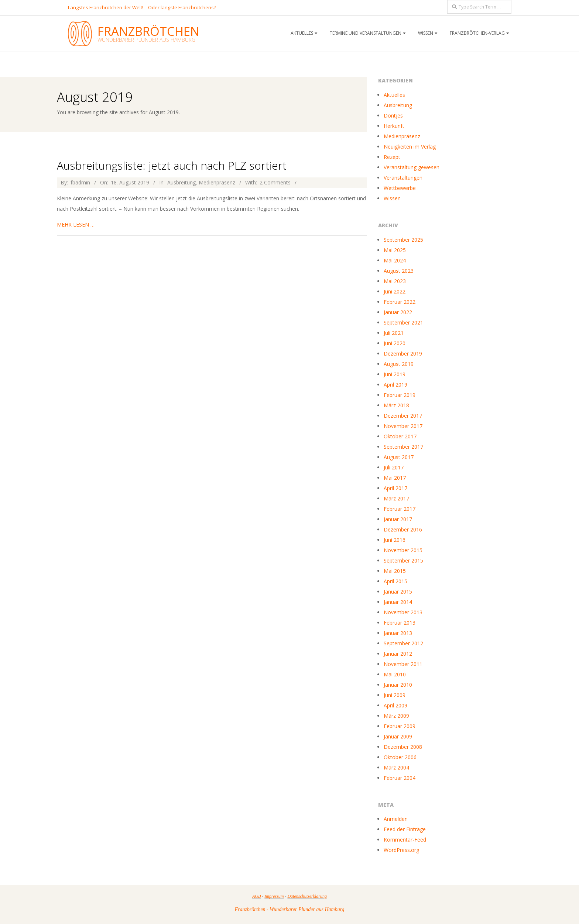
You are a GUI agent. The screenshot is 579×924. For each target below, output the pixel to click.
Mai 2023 (395, 281)
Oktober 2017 (400, 436)
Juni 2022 (395, 291)
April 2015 (395, 581)
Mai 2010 (395, 674)
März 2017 (396, 498)
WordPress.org (401, 850)
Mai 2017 (395, 478)
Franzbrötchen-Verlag (477, 33)
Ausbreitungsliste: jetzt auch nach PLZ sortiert (172, 165)
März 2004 (396, 767)
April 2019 (395, 385)
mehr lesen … (76, 225)
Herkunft (394, 126)
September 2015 (403, 560)
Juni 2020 (395, 343)
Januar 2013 (398, 633)
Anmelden (396, 819)
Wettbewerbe (400, 188)
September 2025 (403, 240)
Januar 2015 (398, 592)
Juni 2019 (395, 374)
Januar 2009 (398, 736)
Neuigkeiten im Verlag (410, 147)
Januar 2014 (398, 602)
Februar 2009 (400, 726)
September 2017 (403, 447)
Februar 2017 (400, 509)
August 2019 (399, 364)
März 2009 (396, 716)
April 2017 (395, 488)
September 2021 (403, 322)
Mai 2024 (395, 260)
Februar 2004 (400, 778)
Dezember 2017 (403, 416)
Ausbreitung (181, 182)
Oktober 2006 (400, 757)
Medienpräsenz (217, 182)
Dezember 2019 (403, 354)
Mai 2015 (395, 571)
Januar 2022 (398, 312)
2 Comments (275, 182)
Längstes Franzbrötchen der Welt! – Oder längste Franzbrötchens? (142, 7)
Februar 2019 (400, 395)
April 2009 (395, 705)
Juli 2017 (394, 467)
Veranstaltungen (403, 178)
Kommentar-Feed (405, 840)
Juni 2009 (395, 695)
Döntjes (393, 115)
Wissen (426, 33)
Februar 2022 (400, 302)
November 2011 (403, 664)
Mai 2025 (395, 250)
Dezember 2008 (403, 747)
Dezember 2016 (403, 529)
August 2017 (399, 457)
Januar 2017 (398, 519)
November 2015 (403, 550)
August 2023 (399, 271)
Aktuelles (302, 33)
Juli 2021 (394, 333)
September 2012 (403, 643)
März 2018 (396, 405)
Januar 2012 (398, 654)
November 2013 (403, 612)
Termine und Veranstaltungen (366, 33)
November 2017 (403, 426)
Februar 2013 (400, 623)
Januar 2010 (398, 685)
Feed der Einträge (405, 829)
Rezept (392, 157)
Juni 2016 (395, 540)
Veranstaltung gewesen (412, 167)
